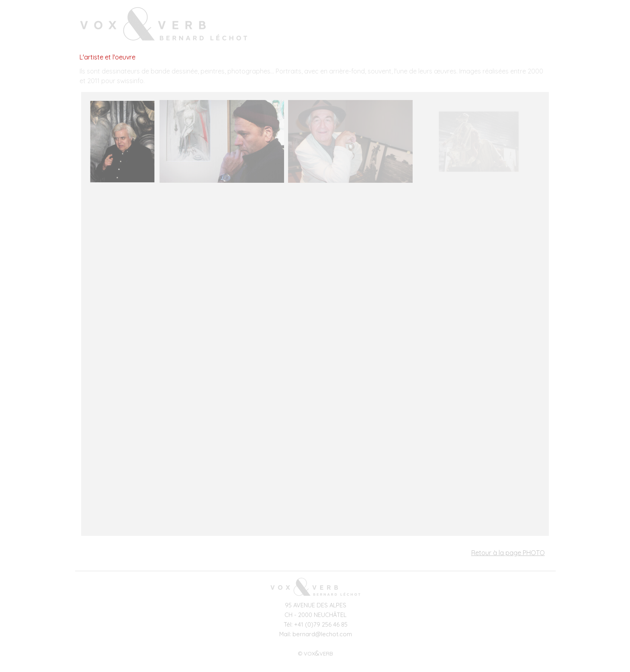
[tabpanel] (315, 76)
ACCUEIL (356, 26)
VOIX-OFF (444, 26)
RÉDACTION (533, 26)
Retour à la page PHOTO (508, 553)
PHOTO (489, 26)
